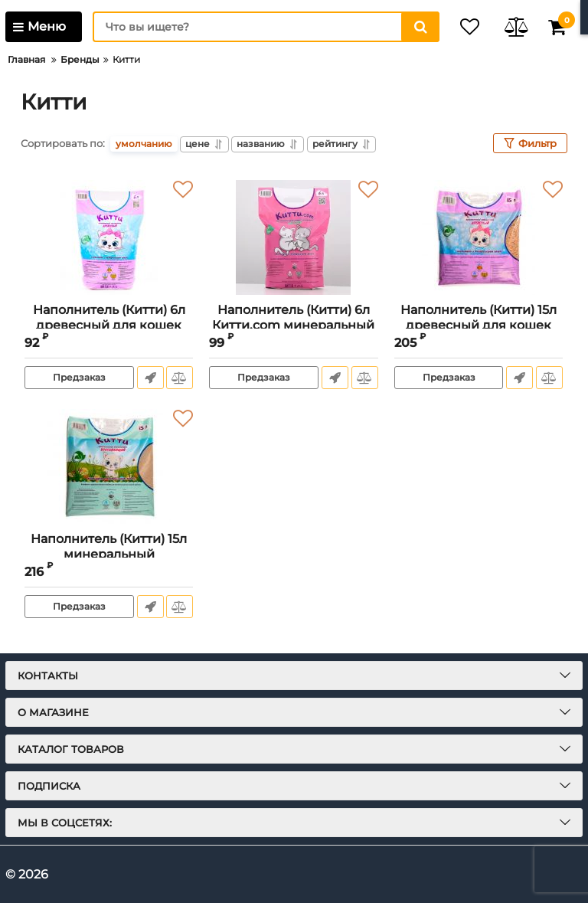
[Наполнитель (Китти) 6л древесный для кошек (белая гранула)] (109, 237)
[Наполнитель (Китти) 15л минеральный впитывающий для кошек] (109, 466)
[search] (252, 27)
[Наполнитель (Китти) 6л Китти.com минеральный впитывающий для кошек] (293, 237)
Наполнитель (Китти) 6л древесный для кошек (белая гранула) (109, 324)
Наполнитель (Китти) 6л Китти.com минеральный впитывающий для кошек (294, 324)
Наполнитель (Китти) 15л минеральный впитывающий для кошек (109, 553)
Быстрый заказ (149, 378)
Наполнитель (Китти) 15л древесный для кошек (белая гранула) (479, 324)
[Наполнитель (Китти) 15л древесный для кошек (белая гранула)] (479, 237)
